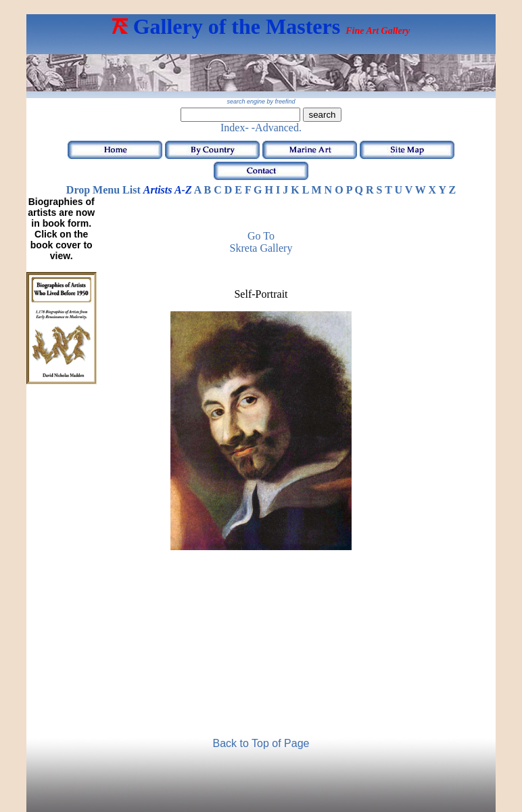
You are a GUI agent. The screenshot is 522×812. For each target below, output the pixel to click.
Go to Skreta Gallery (261, 242)
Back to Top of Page (261, 743)
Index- (235, 128)
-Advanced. (277, 128)
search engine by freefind (261, 101)
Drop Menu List (103, 190)
